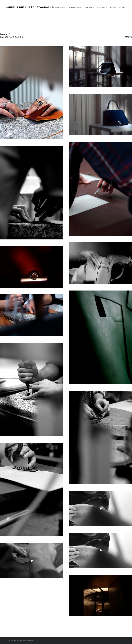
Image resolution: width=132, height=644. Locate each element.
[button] (123, 7)
